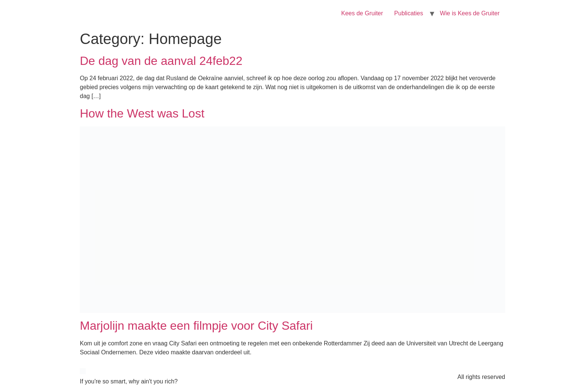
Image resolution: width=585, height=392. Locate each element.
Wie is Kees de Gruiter (470, 13)
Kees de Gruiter (362, 13)
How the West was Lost (142, 113)
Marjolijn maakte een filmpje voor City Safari (196, 326)
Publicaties (409, 13)
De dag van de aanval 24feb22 (161, 61)
